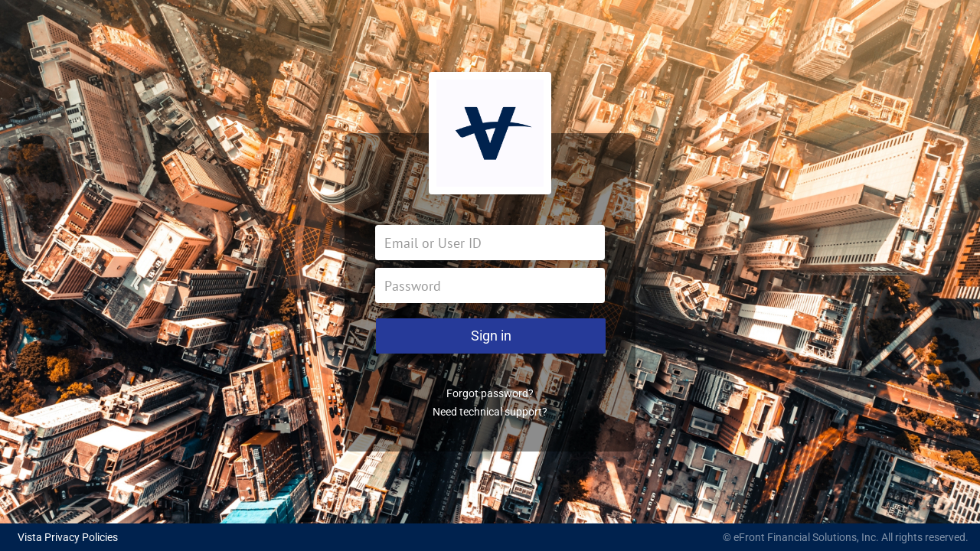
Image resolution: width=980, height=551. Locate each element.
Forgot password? (490, 393)
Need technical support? (490, 412)
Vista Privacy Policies (68, 537)
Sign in (491, 336)
